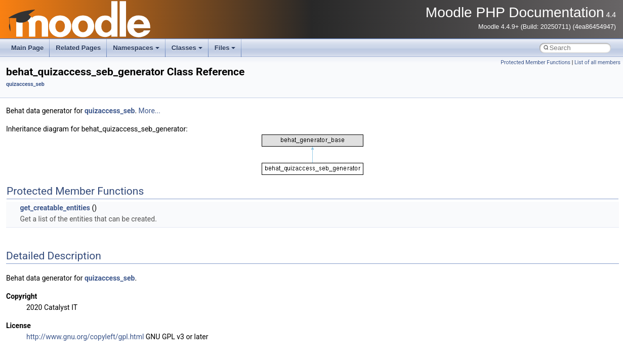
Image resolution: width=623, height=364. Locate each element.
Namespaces (136, 48)
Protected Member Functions (535, 62)
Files (225, 48)
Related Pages (78, 48)
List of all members (597, 62)
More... (150, 111)
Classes (187, 48)
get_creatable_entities (55, 208)
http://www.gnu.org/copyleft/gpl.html (85, 337)
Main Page (27, 48)
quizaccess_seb (25, 84)
